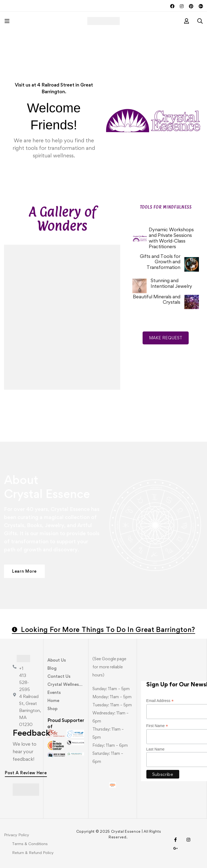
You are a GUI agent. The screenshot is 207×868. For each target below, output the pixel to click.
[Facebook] (175, 840)
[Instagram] (188, 840)
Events (54, 692)
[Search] (200, 21)
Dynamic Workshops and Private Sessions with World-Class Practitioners (171, 238)
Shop (52, 709)
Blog (52, 668)
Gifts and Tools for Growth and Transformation (160, 262)
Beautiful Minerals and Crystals (157, 299)
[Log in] (187, 21)
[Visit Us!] (175, 848)
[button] (24, 571)
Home (53, 701)
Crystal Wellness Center (72, 684)
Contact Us (59, 676)
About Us (57, 660)
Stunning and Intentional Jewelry (171, 283)
